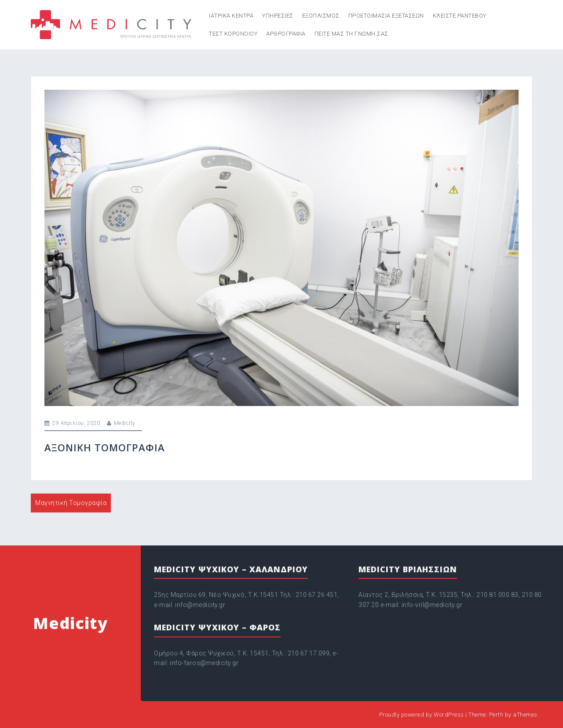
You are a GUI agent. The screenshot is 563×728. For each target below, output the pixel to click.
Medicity (125, 423)
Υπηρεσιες (278, 16)
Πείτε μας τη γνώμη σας (351, 34)
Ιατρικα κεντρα (231, 16)
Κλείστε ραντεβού (460, 16)
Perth (496, 715)
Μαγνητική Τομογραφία (71, 503)
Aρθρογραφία (286, 34)
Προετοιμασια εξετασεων (386, 16)
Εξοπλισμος (321, 16)
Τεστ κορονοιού (233, 34)
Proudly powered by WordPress (422, 715)
